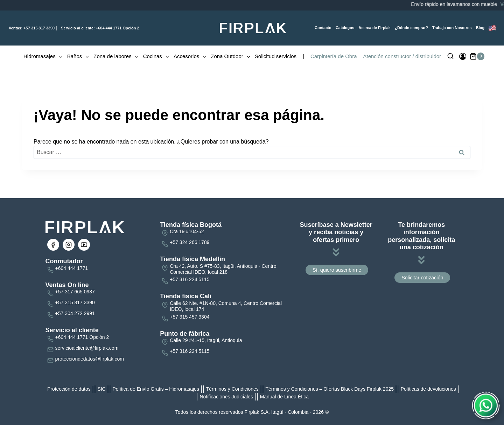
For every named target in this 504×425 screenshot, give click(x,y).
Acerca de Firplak (374, 28)
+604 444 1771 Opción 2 (100, 28)
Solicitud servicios (276, 56)
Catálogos (345, 28)
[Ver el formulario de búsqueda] (450, 56)
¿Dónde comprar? (411, 28)
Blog (480, 28)
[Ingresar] (463, 56)
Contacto (323, 28)
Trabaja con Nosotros (452, 28)
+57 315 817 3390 (32, 28)
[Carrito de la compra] (477, 56)
